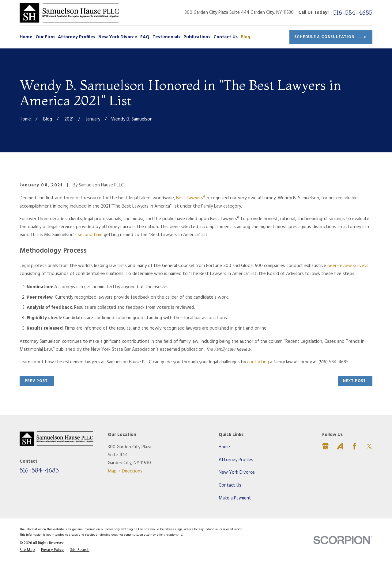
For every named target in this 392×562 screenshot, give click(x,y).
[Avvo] (340, 446)
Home (224, 447)
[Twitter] (369, 446)
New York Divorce (237, 472)
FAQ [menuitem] (145, 37)
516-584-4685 (353, 13)
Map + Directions (125, 471)
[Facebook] (354, 446)
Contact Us (230, 485)
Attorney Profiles (236, 460)
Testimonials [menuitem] (166, 37)
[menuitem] (27, 550)
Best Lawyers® (191, 198)
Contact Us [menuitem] (226, 37)
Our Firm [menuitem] (45, 37)
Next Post (354, 381)
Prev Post (36, 381)
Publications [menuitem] (197, 37)
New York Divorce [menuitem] (118, 37)
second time (90, 235)
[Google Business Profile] (325, 446)
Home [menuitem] (26, 37)
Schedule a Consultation (330, 37)
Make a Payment (235, 498)
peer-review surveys (348, 266)
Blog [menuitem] (245, 37)
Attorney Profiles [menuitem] (77, 37)
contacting (258, 362)
